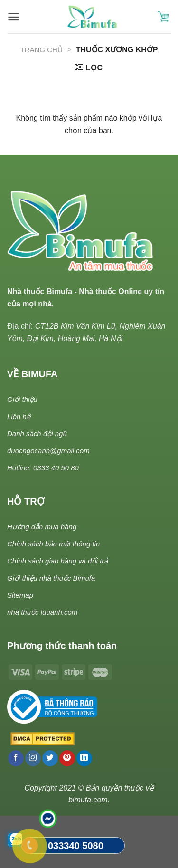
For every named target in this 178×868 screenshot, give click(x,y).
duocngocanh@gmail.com (48, 451)
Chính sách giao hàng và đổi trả (57, 561)
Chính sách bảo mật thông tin (53, 544)
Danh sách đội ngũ (37, 434)
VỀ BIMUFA (33, 374)
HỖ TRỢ (26, 501)
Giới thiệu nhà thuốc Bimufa (51, 578)
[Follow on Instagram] (33, 758)
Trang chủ (42, 50)
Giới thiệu (22, 399)
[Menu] (14, 17)
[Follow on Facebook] (16, 758)
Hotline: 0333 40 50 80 (43, 468)
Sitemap (20, 595)
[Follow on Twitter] (50, 758)
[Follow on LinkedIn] (84, 758)
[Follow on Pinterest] (67, 758)
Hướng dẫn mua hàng (42, 527)
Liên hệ (19, 416)
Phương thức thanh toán (62, 646)
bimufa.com (88, 800)
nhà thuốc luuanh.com (42, 612)
